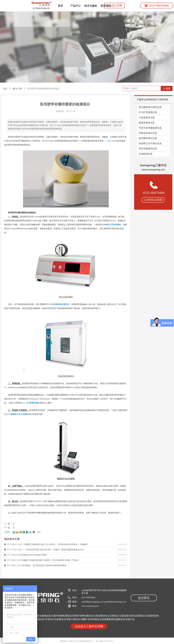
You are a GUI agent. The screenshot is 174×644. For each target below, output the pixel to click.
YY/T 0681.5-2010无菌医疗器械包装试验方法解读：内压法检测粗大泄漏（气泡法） (43, 560)
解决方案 (17, 89)
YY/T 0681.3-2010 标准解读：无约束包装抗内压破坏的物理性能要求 (37, 565)
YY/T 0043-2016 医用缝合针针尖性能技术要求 (27, 555)
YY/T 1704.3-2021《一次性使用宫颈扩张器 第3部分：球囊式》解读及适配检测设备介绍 (45, 550)
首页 (5, 89)
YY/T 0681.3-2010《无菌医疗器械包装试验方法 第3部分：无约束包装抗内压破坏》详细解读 (47, 544)
